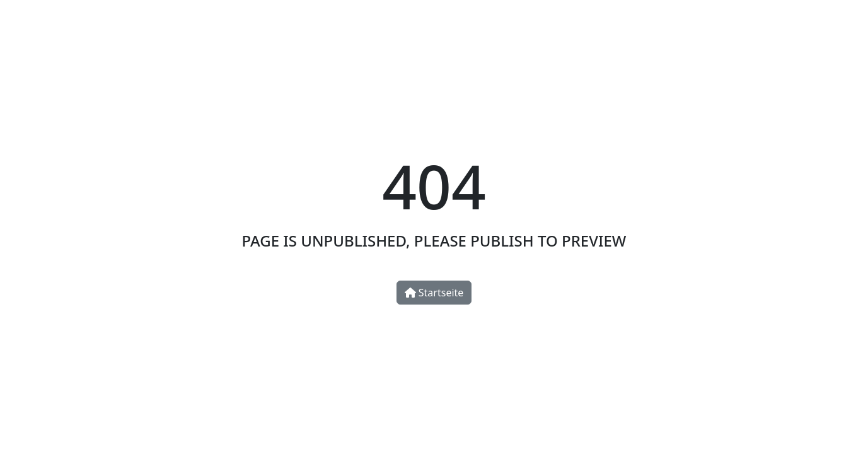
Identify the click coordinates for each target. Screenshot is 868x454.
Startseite (434, 293)
